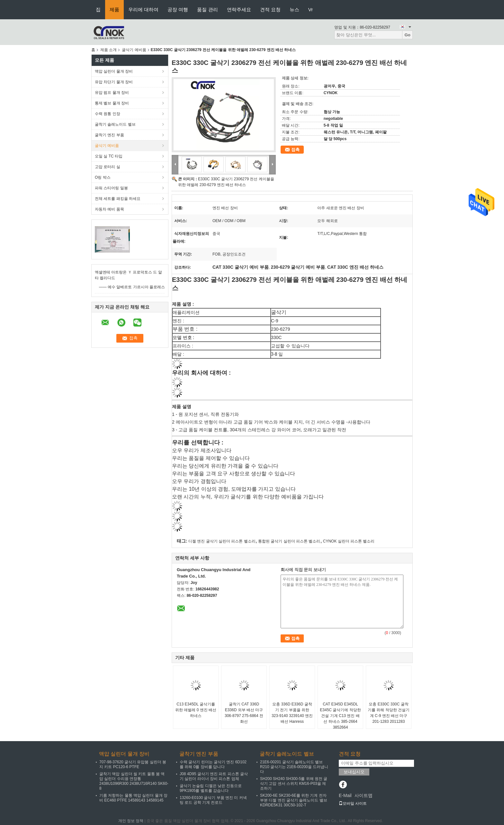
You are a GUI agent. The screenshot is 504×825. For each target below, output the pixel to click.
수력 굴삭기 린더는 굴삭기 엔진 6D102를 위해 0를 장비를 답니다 (213, 764)
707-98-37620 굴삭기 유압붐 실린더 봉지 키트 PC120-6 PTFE (133, 764)
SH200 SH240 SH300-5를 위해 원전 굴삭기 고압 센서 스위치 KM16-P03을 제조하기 (294, 784)
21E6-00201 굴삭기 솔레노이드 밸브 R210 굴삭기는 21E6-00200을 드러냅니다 (294, 767)
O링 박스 (103, 177)
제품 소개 (108, 50)
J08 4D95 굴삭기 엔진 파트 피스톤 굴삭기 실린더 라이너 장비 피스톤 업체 (214, 776)
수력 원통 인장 (108, 114)
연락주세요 (239, 9)
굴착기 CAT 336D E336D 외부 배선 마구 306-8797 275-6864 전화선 (244, 713)
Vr (310, 9)
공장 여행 (178, 9)
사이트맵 (364, 795)
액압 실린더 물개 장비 (114, 71)
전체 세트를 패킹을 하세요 (118, 199)
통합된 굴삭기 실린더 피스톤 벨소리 (289, 541)
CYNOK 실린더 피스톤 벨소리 (349, 541)
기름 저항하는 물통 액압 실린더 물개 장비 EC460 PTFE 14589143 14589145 (133, 798)
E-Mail (345, 795)
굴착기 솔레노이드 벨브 (115, 124)
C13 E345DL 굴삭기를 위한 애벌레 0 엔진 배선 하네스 (196, 710)
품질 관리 (207, 9)
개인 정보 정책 (131, 821)
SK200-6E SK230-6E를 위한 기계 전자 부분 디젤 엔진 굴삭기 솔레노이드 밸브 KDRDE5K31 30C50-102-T (294, 800)
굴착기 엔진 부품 (109, 135)
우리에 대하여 (143, 9)
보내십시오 (354, 772)
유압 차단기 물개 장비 (114, 82)
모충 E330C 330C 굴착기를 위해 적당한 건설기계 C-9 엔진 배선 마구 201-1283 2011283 (389, 713)
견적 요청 (270, 9)
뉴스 (294, 9)
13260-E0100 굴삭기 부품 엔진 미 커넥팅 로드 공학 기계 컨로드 (213, 800)
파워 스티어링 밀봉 (111, 188)
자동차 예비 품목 (109, 209)
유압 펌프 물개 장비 (112, 93)
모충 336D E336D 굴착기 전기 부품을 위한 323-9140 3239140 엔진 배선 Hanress (292, 713)
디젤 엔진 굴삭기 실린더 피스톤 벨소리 (222, 541)
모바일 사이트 (353, 803)
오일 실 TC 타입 (109, 156)
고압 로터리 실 (108, 167)
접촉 (295, 150)
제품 (114, 9)
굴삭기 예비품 (134, 50)
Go (407, 35)
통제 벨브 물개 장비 (112, 103)
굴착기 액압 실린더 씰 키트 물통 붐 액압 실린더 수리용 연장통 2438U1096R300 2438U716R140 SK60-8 (134, 781)
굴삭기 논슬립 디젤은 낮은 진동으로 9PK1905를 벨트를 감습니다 (211, 788)
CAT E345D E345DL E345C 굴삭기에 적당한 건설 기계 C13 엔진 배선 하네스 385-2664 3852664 (340, 716)
